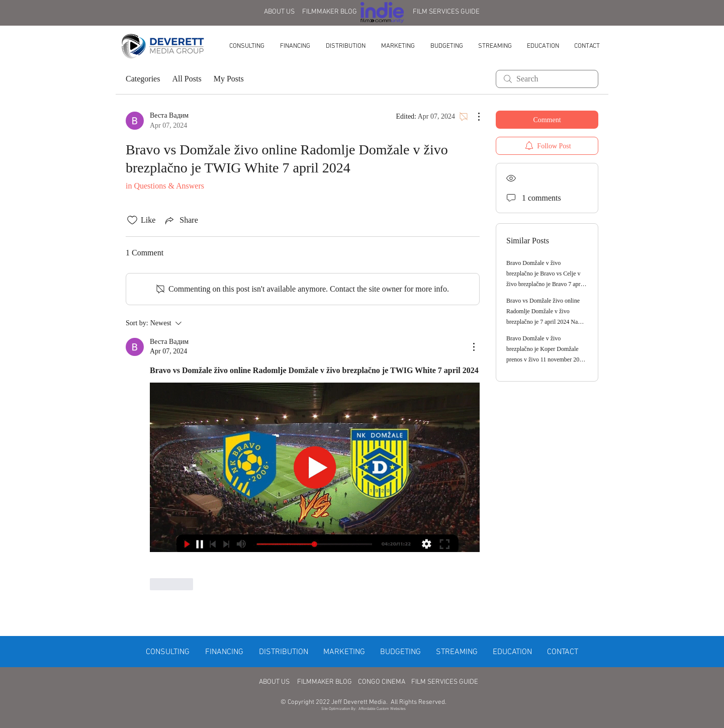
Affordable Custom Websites (382, 709)
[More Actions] (474, 117)
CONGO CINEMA (382, 682)
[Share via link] (180, 220)
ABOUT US (279, 12)
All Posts (187, 79)
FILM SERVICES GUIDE (446, 12)
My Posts (229, 79)
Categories (143, 79)
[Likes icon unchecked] (132, 220)
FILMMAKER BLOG (330, 12)
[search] (547, 79)
